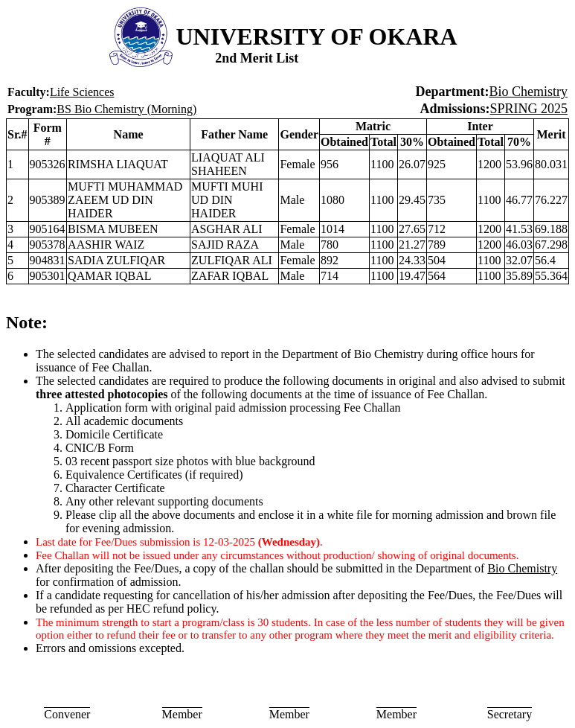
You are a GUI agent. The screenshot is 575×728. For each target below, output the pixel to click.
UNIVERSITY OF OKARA (317, 36)
